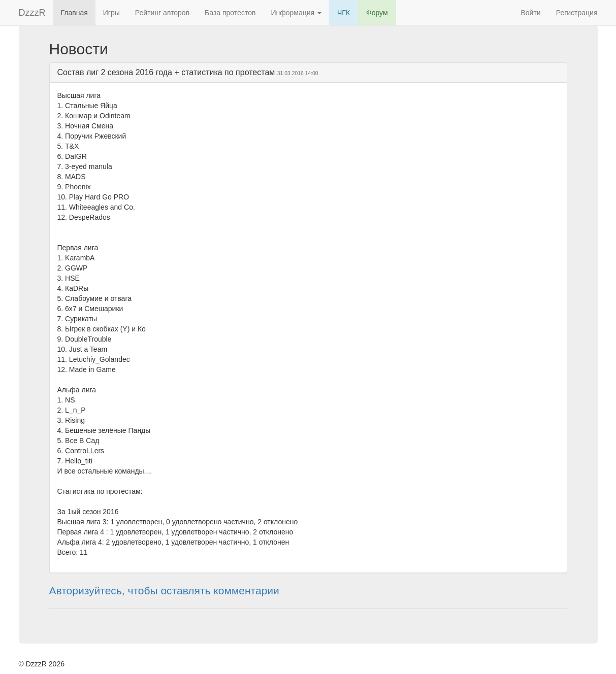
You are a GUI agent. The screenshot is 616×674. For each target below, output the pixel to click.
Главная (74, 13)
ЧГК (344, 13)
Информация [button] (296, 13)
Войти (530, 13)
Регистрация (577, 13)
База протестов (230, 13)
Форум (377, 13)
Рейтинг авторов (162, 13)
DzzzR (32, 13)
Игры (111, 13)
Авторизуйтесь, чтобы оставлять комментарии (164, 591)
